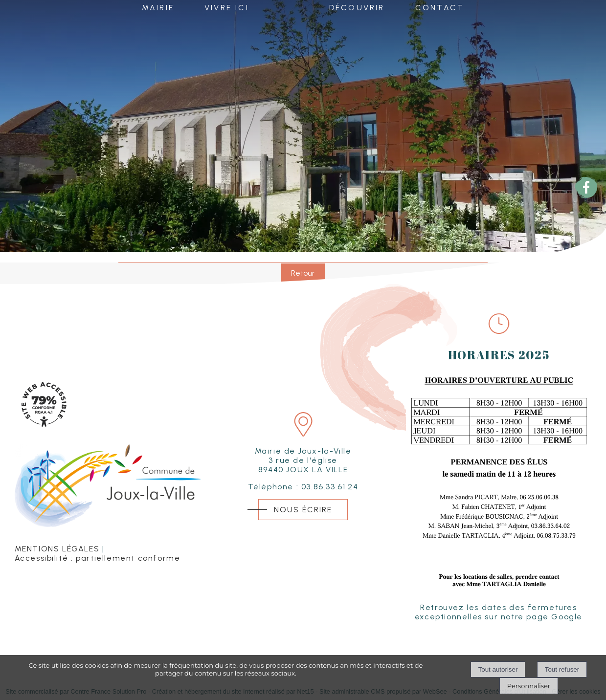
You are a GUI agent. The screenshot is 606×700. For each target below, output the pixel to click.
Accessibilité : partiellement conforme (98, 558)
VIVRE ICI (227, 9)
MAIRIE (158, 9)
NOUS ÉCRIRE (303, 510)
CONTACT (440, 9)
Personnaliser (529, 686)
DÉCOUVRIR (357, 9)
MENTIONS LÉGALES (57, 549)
